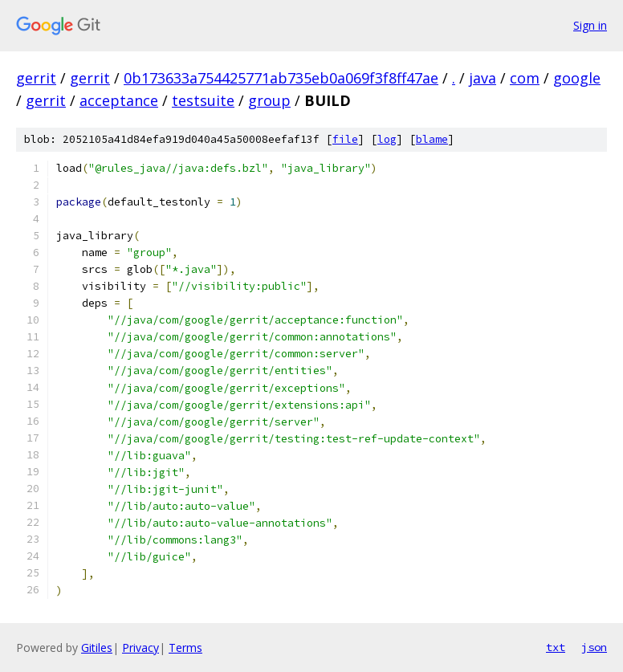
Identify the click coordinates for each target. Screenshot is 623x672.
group (269, 100)
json (594, 647)
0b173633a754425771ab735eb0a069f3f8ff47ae (281, 78)
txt (556, 647)
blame (432, 139)
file (345, 139)
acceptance (119, 100)
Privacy (140, 648)
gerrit (36, 78)
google (577, 78)
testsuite (203, 100)
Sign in (590, 25)
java (483, 78)
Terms (185, 648)
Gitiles (97, 648)
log (387, 139)
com (525, 78)
